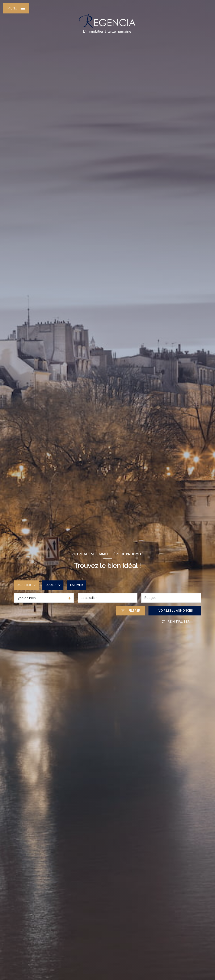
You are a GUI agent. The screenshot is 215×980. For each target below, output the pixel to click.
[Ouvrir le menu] (16, 8)
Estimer (76, 585)
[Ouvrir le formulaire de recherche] (131, 611)
